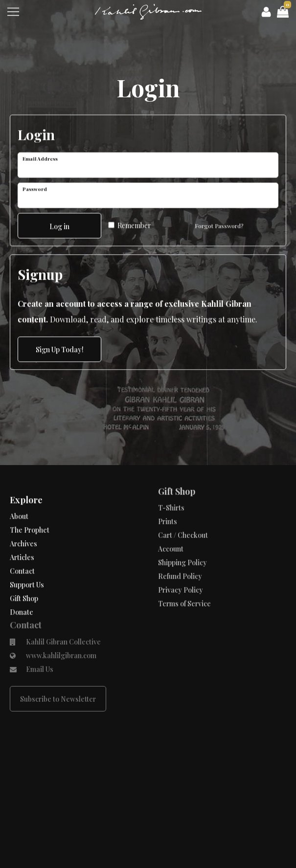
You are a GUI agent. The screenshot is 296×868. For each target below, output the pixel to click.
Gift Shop (24, 584)
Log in (59, 224)
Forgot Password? (219, 223)
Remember (130, 223)
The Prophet (30, 515)
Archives (23, 529)
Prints (168, 497)
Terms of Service (184, 579)
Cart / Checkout (183, 510)
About (19, 501)
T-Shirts (171, 483)
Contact (22, 556)
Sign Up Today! (60, 348)
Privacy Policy (181, 565)
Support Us (27, 570)
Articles (22, 543)
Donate (22, 597)
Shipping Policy (182, 538)
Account (171, 524)
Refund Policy (180, 551)
